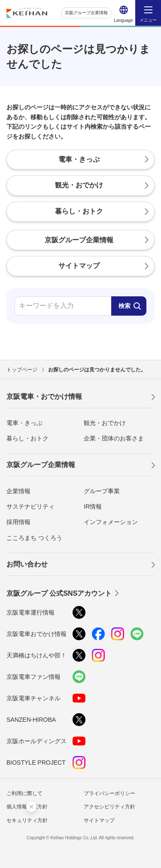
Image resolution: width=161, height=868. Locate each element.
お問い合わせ (27, 564)
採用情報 (18, 522)
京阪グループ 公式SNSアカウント (59, 593)
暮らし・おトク (27, 438)
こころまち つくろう (34, 538)
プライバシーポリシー (109, 793)
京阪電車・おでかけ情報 (44, 396)
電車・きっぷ (24, 423)
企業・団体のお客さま (114, 438)
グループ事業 (102, 491)
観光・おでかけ (105, 423)
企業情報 (18, 491)
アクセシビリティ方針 (109, 807)
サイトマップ (99, 820)
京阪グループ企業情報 (86, 13)
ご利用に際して (24, 793)
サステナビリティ (30, 506)
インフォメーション (111, 522)
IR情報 (93, 506)
